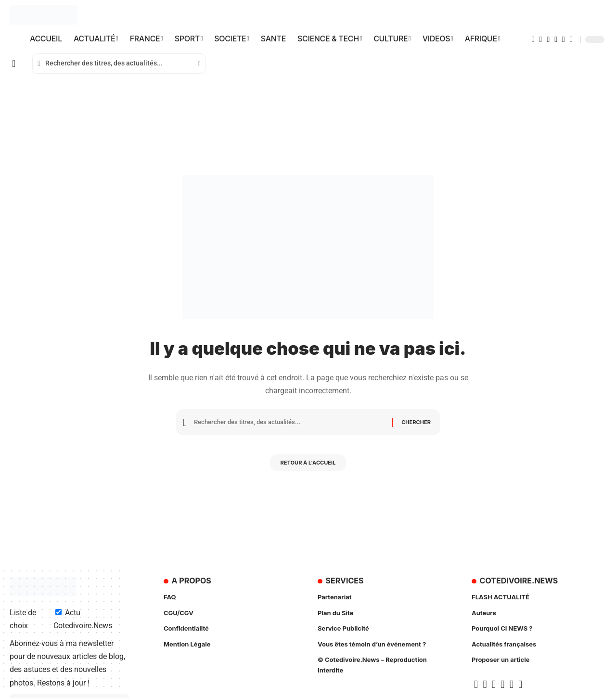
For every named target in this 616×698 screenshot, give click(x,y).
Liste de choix (23, 619)
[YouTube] (548, 39)
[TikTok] (571, 39)
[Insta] (564, 39)
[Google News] (556, 39)
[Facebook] (533, 39)
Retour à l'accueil (308, 466)
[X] (541, 39)
